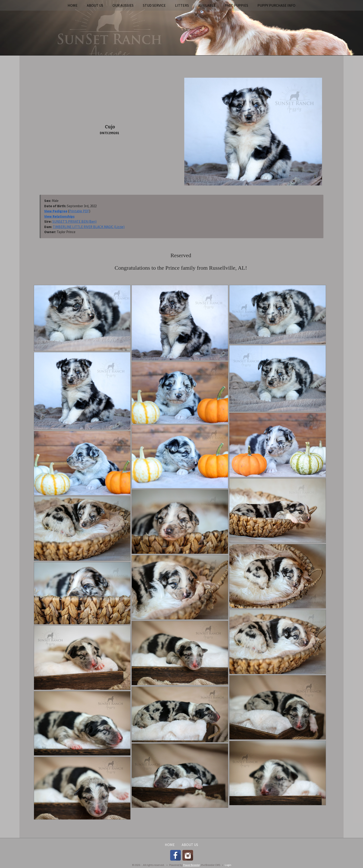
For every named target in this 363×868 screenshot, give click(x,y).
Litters (182, 5)
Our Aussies (123, 5)
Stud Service (154, 5)
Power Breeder (191, 865)
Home (73, 5)
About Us (95, 5)
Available (207, 5)
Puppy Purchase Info (276, 5)
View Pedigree (56, 211)
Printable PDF (79, 211)
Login (228, 865)
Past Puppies (236, 5)
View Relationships (59, 216)
